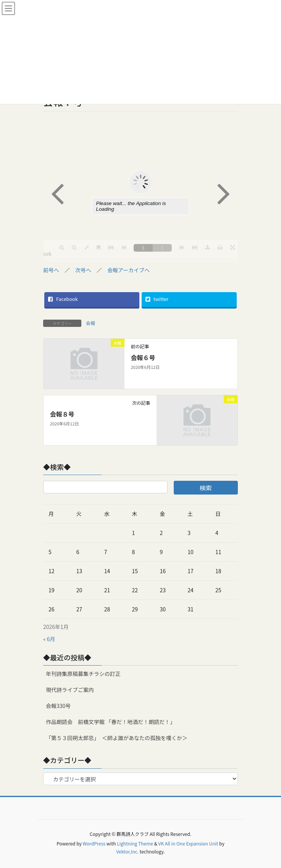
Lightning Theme (135, 843)
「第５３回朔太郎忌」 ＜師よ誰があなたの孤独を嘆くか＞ (117, 738)
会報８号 (62, 414)
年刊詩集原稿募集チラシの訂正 (83, 674)
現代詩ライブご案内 (70, 690)
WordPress (94, 843)
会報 (90, 323)
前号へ (51, 270)
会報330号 (58, 706)
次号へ (83, 270)
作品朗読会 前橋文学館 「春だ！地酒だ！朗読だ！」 (111, 722)
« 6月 (49, 639)
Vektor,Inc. (127, 851)
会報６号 (143, 357)
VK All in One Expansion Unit (188, 843)
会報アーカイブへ (128, 270)
